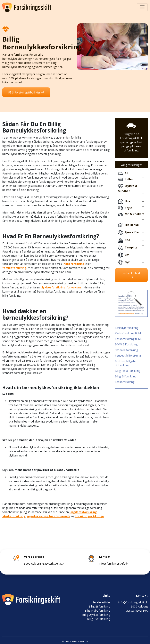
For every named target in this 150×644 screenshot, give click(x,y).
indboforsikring (74, 264)
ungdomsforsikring (83, 512)
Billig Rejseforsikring (128, 371)
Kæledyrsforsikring (127, 328)
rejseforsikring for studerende (49, 516)
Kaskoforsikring (125, 382)
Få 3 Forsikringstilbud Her (26, 92)
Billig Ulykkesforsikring (96, 615)
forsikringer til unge (90, 516)
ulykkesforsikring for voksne (61, 287)
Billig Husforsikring (99, 619)
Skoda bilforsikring (126, 350)
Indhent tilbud (131, 275)
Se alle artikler (101, 602)
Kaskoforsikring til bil (128, 333)
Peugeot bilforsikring (128, 355)
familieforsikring (14, 268)
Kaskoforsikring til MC (129, 339)
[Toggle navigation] (142, 7)
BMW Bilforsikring (126, 344)
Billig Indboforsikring (97, 611)
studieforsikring (14, 516)
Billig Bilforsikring (126, 376)
